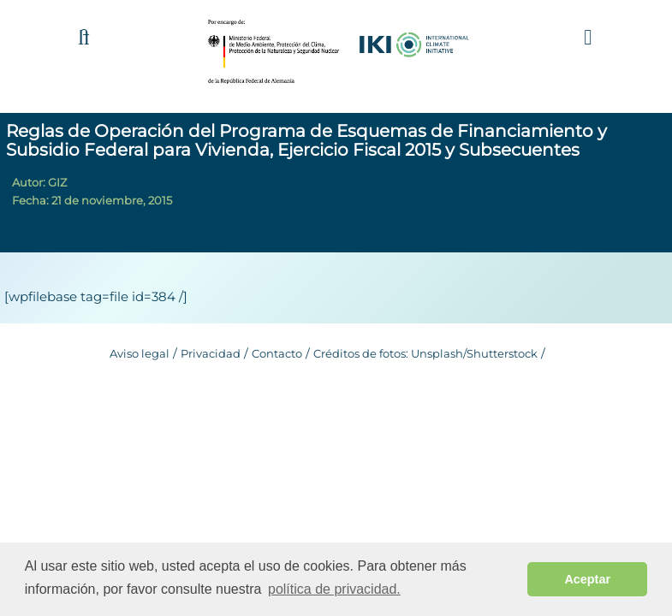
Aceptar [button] (587, 579)
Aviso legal (140, 353)
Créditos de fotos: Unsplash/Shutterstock (425, 353)
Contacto (277, 353)
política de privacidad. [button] (334, 589)
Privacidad (211, 353)
